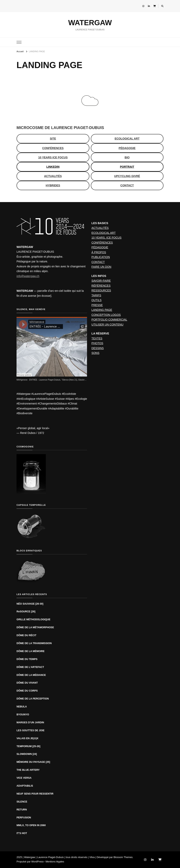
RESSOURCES (101, 290)
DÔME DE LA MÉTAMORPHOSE (35, 627)
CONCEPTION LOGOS (106, 315)
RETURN (22, 810)
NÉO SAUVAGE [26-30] (30, 604)
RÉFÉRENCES (101, 286)
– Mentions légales (54, 862)
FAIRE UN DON (101, 267)
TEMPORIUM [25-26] (28, 746)
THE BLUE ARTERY (28, 770)
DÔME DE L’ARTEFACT (30, 667)
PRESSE (97, 305)
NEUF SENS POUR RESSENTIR (35, 794)
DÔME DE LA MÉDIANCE (31, 675)
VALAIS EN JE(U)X (27, 738)
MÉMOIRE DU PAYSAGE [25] (33, 762)
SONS (95, 353)
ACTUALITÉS (100, 228)
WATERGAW (90, 23)
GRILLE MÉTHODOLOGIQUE (33, 619)
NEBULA (22, 707)
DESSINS (97, 348)
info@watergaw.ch (28, 276)
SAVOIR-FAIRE (101, 281)
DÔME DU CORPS (27, 691)
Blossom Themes (123, 857)
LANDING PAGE (102, 310)
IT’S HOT (22, 833)
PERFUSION (24, 818)
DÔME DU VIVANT (27, 683)
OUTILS (96, 300)
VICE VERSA (24, 778)
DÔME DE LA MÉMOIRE (31, 651)
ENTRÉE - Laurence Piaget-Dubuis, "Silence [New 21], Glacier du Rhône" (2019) (65, 380)
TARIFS (96, 295)
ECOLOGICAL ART (103, 233)
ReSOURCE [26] (26, 612)
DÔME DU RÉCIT (26, 635)
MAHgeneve (22, 380)
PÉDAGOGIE (100, 247)
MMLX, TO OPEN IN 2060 (31, 825)
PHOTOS (97, 343)
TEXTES (97, 338)
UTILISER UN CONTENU (107, 325)
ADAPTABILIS (25, 786)
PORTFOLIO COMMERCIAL (109, 320)
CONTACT (98, 262)
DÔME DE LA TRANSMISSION (34, 643)
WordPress (37, 862)
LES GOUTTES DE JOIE (30, 730)
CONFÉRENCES (102, 243)
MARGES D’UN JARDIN (30, 723)
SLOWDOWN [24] (27, 754)
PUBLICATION (101, 257)
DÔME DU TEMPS (27, 659)
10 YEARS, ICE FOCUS (106, 238)
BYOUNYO (23, 715)
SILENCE (22, 802)
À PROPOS (99, 252)
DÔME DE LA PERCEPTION (33, 699)
